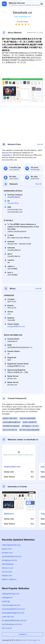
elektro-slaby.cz (9, 579)
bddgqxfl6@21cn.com (16, 326)
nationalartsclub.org (11, 545)
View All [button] (40, 144)
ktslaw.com (7, 575)
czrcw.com (7, 572)
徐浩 (9, 314)
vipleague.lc (7, 597)
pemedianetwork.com (12, 556)
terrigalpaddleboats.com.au (14, 620)
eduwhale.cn (7, 155)
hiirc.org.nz (7, 628)
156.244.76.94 (13, 203)
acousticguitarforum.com (13, 609)
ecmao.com (7, 553)
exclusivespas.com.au (12, 624)
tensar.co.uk (7, 568)
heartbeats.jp (8, 564)
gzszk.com (7, 549)
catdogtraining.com (11, 594)
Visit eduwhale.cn (22, 16)
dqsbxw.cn (9, 514)
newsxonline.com (12, 467)
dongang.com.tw (9, 560)
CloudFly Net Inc (14, 197)
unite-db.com (8, 617)
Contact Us (22, 634)
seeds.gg (6, 601)
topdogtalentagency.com (13, 613)
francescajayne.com (11, 605)
